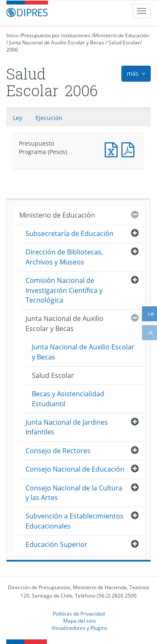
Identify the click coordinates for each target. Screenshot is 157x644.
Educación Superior (57, 544)
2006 (12, 50)
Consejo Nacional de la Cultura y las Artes (74, 493)
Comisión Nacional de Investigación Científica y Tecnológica (64, 290)
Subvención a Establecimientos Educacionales (75, 521)
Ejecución (49, 118)
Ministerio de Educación (121, 35)
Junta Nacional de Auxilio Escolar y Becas (57, 42)
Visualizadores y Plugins (79, 628)
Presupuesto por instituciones (56, 35)
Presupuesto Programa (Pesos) (113, 149)
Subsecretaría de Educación (69, 233)
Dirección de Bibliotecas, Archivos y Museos (64, 257)
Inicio (12, 35)
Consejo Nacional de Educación (75, 469)
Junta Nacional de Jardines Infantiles (67, 427)
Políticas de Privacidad (79, 613)
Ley (18, 118)
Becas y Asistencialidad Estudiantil (68, 399)
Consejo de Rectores (58, 451)
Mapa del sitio (80, 621)
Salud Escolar (124, 42)
